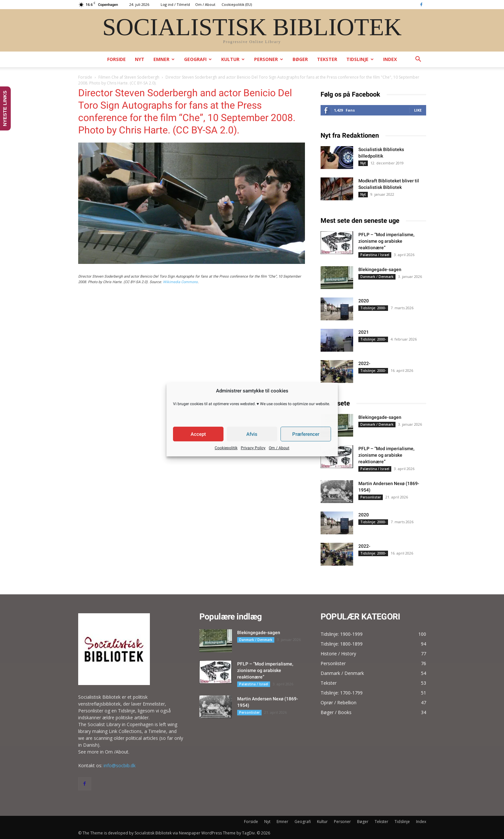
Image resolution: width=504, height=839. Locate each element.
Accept (198, 434)
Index (390, 59)
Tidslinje (360, 59)
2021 (364, 332)
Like (418, 110)
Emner (164, 59)
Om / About (279, 448)
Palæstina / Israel (375, 255)
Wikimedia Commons (180, 282)
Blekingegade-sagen (380, 269)
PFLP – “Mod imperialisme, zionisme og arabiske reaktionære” (386, 241)
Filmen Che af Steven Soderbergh (129, 77)
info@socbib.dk (120, 765)
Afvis (252, 434)
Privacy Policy (253, 448)
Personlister (371, 497)
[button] (418, 60)
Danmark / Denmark (377, 277)
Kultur (233, 59)
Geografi (198, 59)
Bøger (300, 59)
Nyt (140, 59)
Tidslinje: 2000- (373, 308)
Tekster (327, 59)
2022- (364, 363)
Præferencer (306, 434)
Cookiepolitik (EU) (237, 4)
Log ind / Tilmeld (175, 4)
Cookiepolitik (226, 448)
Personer (269, 59)
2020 (364, 301)
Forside (116, 59)
